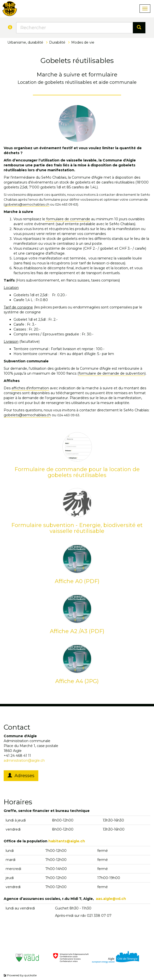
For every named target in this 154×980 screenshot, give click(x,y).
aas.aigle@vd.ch (111, 899)
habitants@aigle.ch (67, 841)
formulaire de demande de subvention (112, 373)
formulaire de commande (68, 219)
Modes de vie (83, 42)
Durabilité (57, 42)
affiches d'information (30, 388)
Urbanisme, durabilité (25, 42)
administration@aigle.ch (24, 760)
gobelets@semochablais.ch (27, 204)
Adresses (21, 776)
